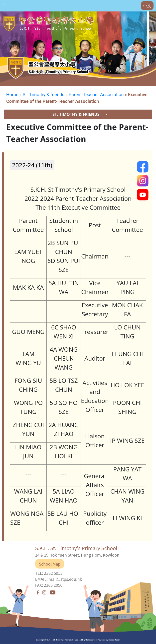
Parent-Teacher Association (96, 95)
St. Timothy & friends (44, 95)
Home (12, 95)
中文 (147, 6)
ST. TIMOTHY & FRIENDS (76, 114)
